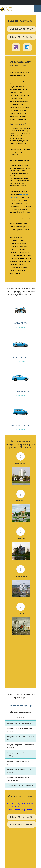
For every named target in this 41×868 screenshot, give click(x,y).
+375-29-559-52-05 (22, 29)
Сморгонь (20, 539)
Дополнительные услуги (20, 712)
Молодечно (20, 464)
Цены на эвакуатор (20, 705)
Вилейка (20, 501)
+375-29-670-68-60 (22, 37)
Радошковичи (20, 576)
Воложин (20, 614)
